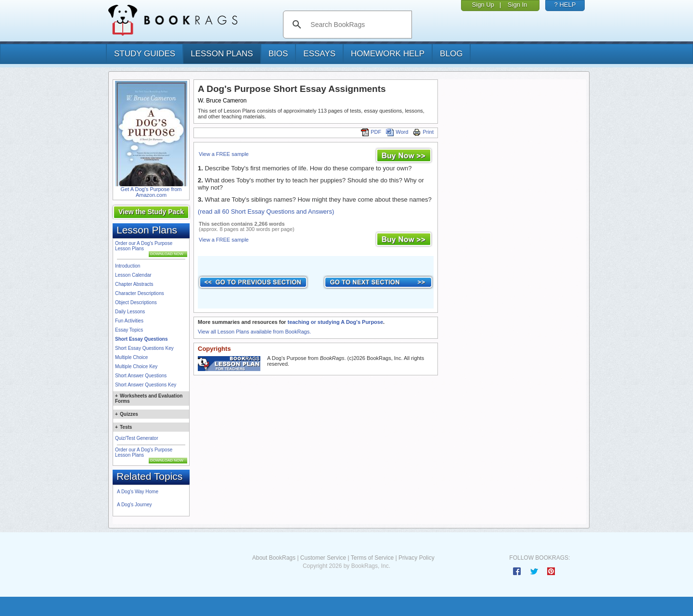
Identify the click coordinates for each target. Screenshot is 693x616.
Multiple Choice (131, 357)
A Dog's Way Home (138, 492)
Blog (451, 54)
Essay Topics (129, 330)
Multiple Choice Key (136, 366)
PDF (371, 132)
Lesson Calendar (133, 275)
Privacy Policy (417, 558)
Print (423, 132)
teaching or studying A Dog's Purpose (335, 322)
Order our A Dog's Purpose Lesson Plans (144, 246)
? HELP (565, 5)
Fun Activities (129, 321)
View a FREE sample (224, 154)
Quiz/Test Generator (136, 438)
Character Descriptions (140, 293)
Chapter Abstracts (134, 284)
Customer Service (323, 558)
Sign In (517, 5)
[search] (357, 25)
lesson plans (222, 54)
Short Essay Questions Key (144, 348)
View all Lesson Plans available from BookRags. (254, 332)
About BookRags (274, 558)
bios (278, 54)
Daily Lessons (130, 312)
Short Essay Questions (141, 339)
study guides (145, 54)
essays (319, 54)
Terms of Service (372, 558)
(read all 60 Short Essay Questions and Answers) (266, 212)
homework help (388, 54)
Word (397, 132)
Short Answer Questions (141, 376)
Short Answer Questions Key (146, 385)
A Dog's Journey (135, 505)
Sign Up (483, 5)
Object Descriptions (136, 302)
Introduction (128, 266)
